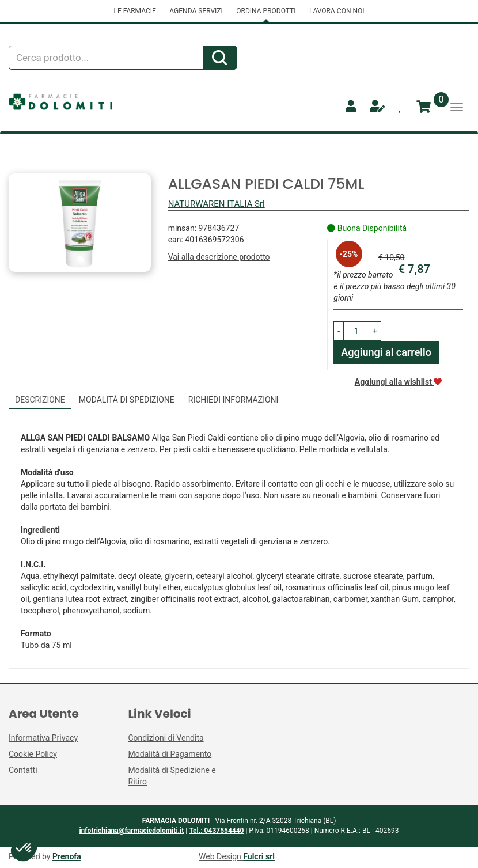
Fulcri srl (259, 856)
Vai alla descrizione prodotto (219, 257)
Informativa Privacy (43, 738)
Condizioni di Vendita (166, 738)
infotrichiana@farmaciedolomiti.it (131, 831)
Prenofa (67, 856)
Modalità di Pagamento (170, 754)
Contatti (23, 770)
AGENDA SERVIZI (196, 11)
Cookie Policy (33, 754)
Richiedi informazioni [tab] (234, 400)
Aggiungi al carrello (386, 352)
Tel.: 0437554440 (216, 831)
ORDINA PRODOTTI (266, 11)
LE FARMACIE (134, 11)
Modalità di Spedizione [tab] (127, 400)
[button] (339, 331)
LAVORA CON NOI (337, 11)
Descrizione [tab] (40, 400)
